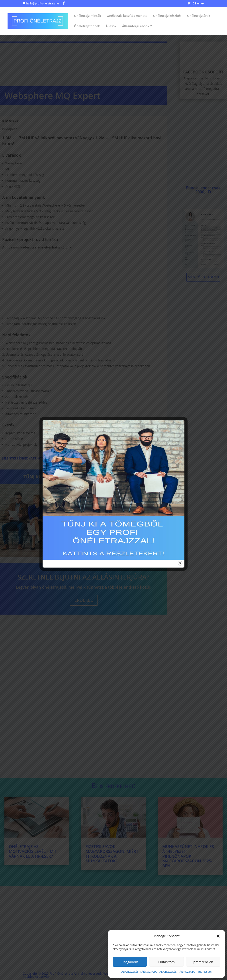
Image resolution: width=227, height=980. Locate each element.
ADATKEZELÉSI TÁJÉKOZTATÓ (139, 972)
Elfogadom (130, 962)
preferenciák (203, 962)
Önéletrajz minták (88, 16)
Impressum (204, 972)
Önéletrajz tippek (87, 26)
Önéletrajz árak (199, 16)
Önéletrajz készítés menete (127, 16)
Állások (111, 26)
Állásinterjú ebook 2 (137, 26)
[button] (218, 936)
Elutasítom (166, 962)
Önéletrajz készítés (167, 16)
